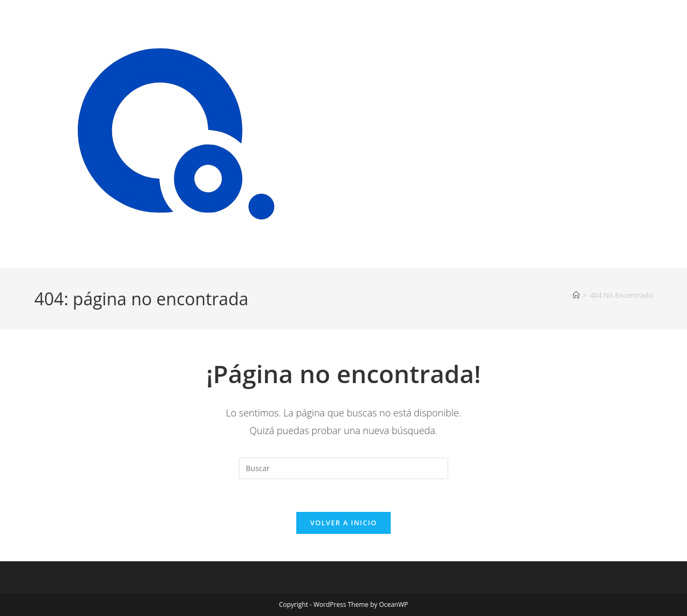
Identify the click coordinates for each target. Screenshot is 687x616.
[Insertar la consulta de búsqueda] (343, 468)
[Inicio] (576, 295)
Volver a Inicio (343, 523)
